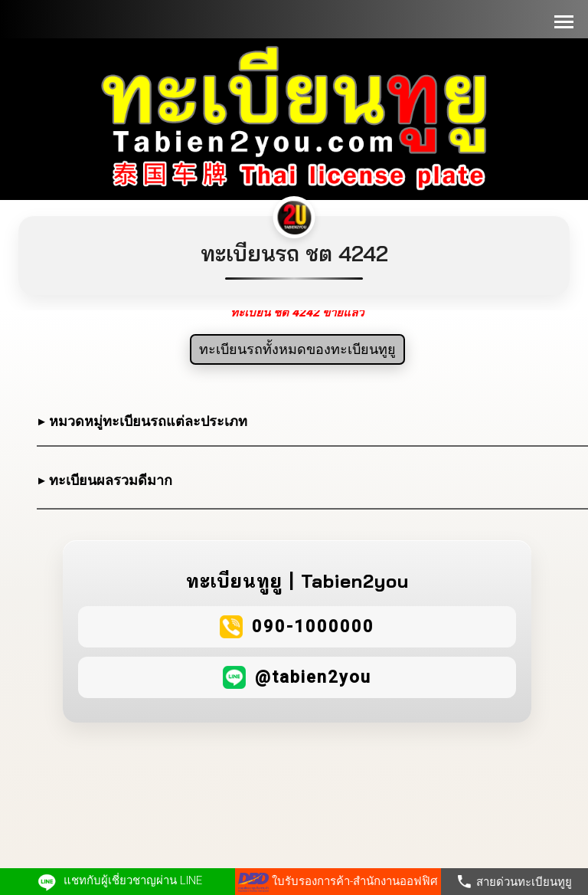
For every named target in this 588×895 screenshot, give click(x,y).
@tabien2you (313, 677)
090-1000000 (313, 626)
